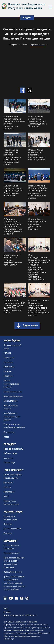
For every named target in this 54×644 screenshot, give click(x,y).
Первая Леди (9, 463)
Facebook (16, 598)
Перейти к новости (38, 45)
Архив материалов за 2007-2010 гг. (20, 615)
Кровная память (11, 401)
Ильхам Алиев (33, 8)
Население (8, 362)
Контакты (8, 533)
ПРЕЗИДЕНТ (10, 444)
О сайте (7, 612)
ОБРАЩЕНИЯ (10, 541)
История (7, 353)
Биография (8, 458)
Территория (9, 358)
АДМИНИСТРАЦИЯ (13, 512)
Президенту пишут (11, 553)
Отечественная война (13, 392)
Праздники (8, 376)
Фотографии (9, 492)
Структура (8, 524)
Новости (7, 487)
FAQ (5, 609)
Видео (6, 437)
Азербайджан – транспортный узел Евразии (12, 417)
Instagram (5, 598)
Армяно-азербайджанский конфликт (11, 384)
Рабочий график (10, 453)
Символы (8, 371)
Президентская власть (13, 449)
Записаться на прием (13, 572)
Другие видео (30, 325)
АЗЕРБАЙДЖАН (12, 341)
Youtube (11, 598)
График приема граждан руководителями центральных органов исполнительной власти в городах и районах (14, 583)
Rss (27, 598)
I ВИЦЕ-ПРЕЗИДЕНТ (14, 470)
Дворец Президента (12, 529)
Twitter (22, 598)
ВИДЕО (27, 18)
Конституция (9, 367)
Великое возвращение (13, 396)
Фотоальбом (9, 432)
